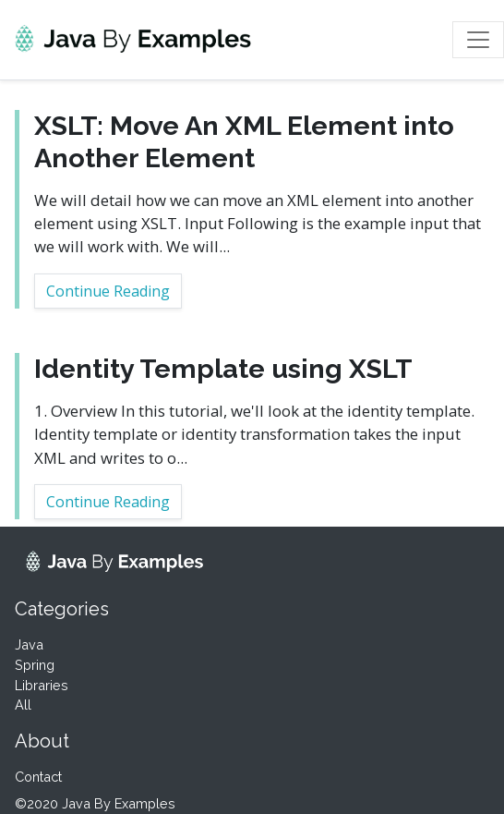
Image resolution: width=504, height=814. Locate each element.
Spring (35, 665)
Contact (38, 777)
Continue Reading (108, 291)
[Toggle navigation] (478, 40)
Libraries (42, 685)
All (23, 705)
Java (29, 644)
